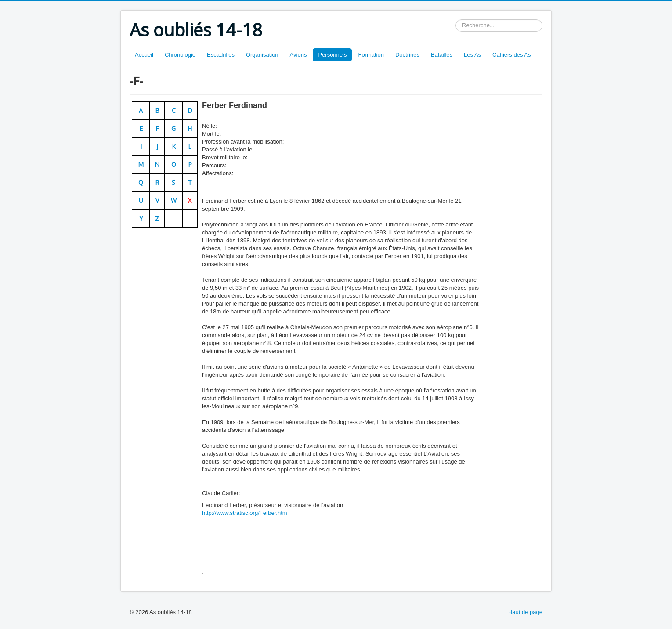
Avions (298, 55)
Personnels (332, 55)
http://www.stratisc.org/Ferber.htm (245, 513)
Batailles (442, 55)
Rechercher (456, 20)
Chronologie (180, 55)
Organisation (262, 55)
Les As (472, 55)
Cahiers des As (511, 55)
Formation (371, 55)
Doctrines (407, 55)
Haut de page (525, 612)
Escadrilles (221, 55)
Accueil (144, 55)
